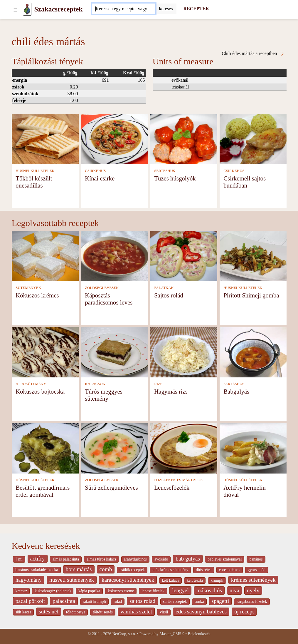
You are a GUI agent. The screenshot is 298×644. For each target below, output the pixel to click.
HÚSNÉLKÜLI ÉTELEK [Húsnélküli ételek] (35, 171)
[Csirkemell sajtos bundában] (253, 139)
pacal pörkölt (30, 601)
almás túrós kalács (101, 559)
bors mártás (79, 569)
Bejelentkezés (199, 634)
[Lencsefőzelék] (184, 448)
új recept (244, 612)
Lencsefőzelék (172, 487)
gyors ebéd (257, 570)
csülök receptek (132, 570)
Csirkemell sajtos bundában (245, 182)
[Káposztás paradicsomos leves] (115, 256)
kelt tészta (195, 580)
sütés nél (49, 612)
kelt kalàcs (170, 580)
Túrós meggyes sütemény (104, 395)
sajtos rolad (142, 601)
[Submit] (166, 9)
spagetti (220, 601)
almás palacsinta (66, 559)
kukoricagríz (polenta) (53, 591)
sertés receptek (175, 602)
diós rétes (203, 570)
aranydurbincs (135, 559)
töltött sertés (103, 612)
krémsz (21, 591)
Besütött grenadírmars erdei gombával (43, 491)
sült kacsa (23, 612)
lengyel (180, 590)
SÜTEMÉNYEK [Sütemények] (28, 288)
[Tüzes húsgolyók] (184, 139)
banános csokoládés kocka (37, 570)
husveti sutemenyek (72, 580)
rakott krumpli (94, 602)
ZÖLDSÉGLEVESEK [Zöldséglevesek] (102, 288)
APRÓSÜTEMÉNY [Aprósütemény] (31, 384)
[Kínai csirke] (115, 139)
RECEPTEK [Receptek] (196, 9)
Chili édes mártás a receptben (253, 53)
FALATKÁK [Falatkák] (164, 288)
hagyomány (29, 580)
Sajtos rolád (169, 295)
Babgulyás (236, 391)
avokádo (161, 559)
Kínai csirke (100, 178)
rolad (118, 602)
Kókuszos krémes (37, 295)
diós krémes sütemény (170, 570)
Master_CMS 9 (172, 634)
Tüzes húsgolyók (175, 178)
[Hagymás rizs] (184, 352)
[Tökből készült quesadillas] (45, 139)
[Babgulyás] (253, 352)
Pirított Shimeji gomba (251, 295)
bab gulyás (188, 559)
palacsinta (64, 601)
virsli (164, 612)
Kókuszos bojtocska (40, 391)
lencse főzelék (153, 591)
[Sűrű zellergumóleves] (115, 448)
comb (106, 569)
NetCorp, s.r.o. (124, 634)
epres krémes (230, 570)
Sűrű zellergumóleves (111, 487)
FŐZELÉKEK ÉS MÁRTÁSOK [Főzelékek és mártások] (179, 480)
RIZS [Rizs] (158, 384)
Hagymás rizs (171, 391)
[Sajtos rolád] (184, 256)
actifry (38, 559)
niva (234, 590)
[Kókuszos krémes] (45, 256)
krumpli (217, 580)
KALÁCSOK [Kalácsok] (95, 384)
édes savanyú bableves (201, 612)
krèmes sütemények (253, 580)
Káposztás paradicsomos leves (109, 299)
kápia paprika (89, 591)
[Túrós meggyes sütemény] (115, 352)
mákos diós (209, 590)
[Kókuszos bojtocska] (45, 352)
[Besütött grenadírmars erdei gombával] (45, 448)
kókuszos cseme (121, 591)
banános (256, 559)
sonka (199, 602)
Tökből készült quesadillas (34, 182)
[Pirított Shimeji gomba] (253, 256)
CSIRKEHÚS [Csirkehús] (95, 171)
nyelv (253, 590)
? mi (19, 559)
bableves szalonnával (225, 559)
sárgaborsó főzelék (252, 602)
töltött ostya (76, 612)
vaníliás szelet (136, 612)
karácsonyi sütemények (128, 580)
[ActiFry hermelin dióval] (253, 448)
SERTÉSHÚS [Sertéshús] (165, 171)
